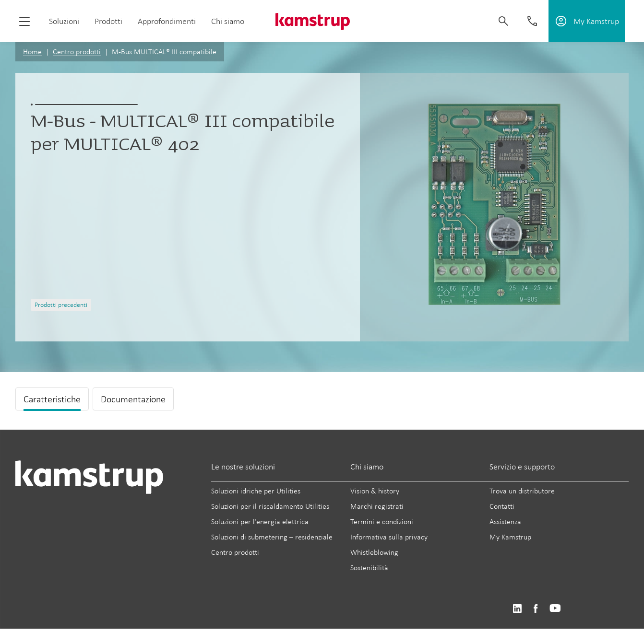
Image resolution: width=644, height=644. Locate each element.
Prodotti (108, 21)
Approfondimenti (167, 21)
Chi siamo (228, 21)
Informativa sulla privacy (389, 537)
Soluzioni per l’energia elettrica (260, 521)
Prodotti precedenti (61, 305)
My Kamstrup (510, 537)
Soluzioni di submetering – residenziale (272, 537)
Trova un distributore (522, 491)
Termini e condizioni (382, 521)
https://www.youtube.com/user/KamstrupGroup (555, 609)
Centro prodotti (77, 52)
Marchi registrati (377, 506)
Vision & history (375, 491)
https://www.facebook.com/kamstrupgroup (536, 609)
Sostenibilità (369, 568)
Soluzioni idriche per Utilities (256, 491)
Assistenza (505, 521)
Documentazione (133, 399)
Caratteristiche (52, 399)
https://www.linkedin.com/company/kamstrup (517, 609)
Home (32, 52)
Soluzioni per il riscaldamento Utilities (270, 506)
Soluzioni (64, 21)
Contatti (502, 506)
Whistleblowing (374, 552)
